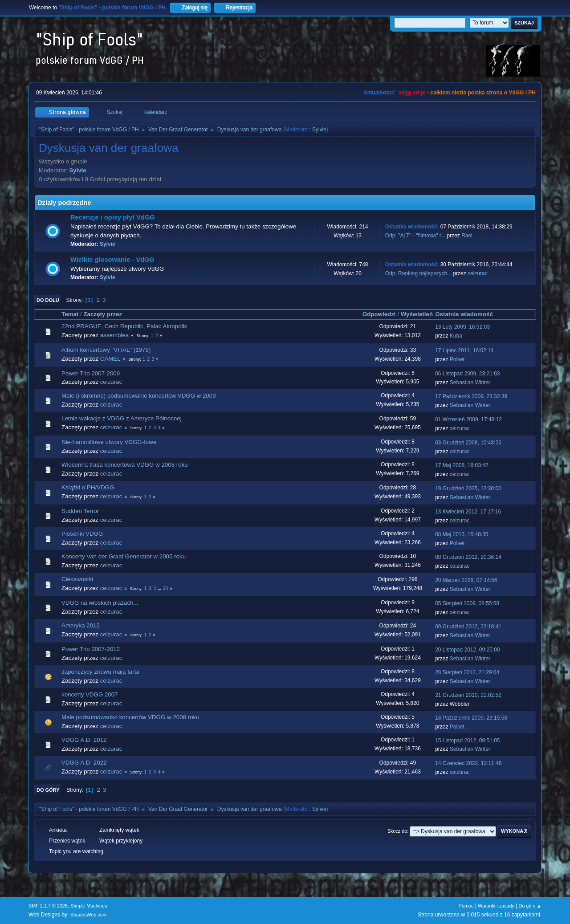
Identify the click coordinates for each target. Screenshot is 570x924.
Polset (457, 359)
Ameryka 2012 (81, 625)
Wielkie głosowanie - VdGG (112, 260)
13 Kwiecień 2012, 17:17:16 (468, 512)
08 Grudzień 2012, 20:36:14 (468, 557)
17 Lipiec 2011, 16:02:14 (464, 350)
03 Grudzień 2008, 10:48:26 (468, 443)
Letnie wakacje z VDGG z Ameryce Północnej (122, 418)
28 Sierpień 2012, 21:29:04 (467, 672)
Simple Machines (89, 906)
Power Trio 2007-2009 (91, 373)
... (160, 588)
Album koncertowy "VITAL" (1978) (106, 350)
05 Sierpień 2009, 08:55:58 (467, 603)
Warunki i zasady (496, 906)
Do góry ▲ (530, 906)
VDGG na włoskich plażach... (100, 603)
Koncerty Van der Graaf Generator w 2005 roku (124, 556)
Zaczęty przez (107, 314)
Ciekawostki (77, 579)
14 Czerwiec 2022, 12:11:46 (468, 763)
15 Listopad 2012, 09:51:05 (467, 741)
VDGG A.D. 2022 (84, 763)
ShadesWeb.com (89, 915)
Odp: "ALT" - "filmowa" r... (415, 236)
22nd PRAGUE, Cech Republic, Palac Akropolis (124, 326)
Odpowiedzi (379, 314)
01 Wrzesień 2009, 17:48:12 (468, 419)
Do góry (48, 790)
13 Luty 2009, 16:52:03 (462, 327)
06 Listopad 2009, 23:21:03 (467, 374)
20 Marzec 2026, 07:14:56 (466, 580)
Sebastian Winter (470, 383)
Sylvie (319, 130)
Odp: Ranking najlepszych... (418, 273)
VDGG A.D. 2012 (84, 740)
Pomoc (466, 906)
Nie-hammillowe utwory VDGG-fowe (109, 442)
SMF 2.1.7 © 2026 (48, 906)
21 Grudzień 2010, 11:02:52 (468, 695)
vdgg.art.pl (412, 93)
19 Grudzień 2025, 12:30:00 (468, 488)
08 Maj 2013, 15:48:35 (462, 534)
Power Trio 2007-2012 (91, 649)
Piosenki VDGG (82, 534)
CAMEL (110, 359)
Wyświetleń (417, 314)
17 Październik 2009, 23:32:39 (471, 396)
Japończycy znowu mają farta (100, 672)
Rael (467, 236)
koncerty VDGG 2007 (90, 694)
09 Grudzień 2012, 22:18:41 (468, 627)
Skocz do (397, 831)
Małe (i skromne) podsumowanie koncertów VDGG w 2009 (139, 396)
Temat (70, 314)
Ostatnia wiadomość (464, 314)
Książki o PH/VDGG (88, 487)
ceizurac (478, 273)
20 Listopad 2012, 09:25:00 (467, 650)
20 (165, 588)
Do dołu (48, 300)
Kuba (456, 336)
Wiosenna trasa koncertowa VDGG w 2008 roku (125, 465)
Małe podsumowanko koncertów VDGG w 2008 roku (130, 717)
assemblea (114, 335)
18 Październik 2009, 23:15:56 (471, 718)
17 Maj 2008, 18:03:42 (462, 465)
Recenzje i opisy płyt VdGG (113, 217)
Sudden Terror (80, 511)
